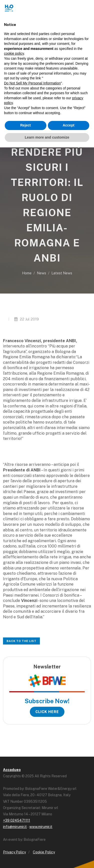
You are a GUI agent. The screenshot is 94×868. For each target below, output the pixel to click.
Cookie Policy (44, 852)
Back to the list (21, 641)
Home (27, 273)
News (41, 273)
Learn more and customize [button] (47, 137)
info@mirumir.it (15, 827)
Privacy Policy (14, 852)
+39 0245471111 (17, 820)
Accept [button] (69, 125)
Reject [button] (26, 125)
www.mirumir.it (41, 827)
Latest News (62, 273)
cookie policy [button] (14, 53)
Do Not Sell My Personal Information (32, 83)
